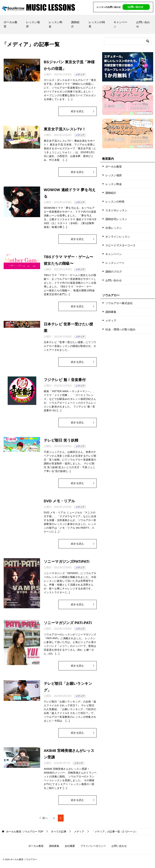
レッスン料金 (56, 24)
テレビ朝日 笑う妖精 (61, 440)
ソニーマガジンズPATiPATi (67, 562)
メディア (80, 75)
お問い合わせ (143, 24)
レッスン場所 (33, 24)
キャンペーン (120, 24)
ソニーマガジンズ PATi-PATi (68, 623)
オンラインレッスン (118, 237)
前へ (45, 818)
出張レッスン (114, 228)
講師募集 (111, 312)
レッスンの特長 (97, 24)
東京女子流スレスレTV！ (65, 129)
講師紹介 (75, 24)
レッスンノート (115, 263)
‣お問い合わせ (135, 7)
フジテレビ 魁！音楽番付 (65, 380)
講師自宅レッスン (116, 219)
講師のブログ (114, 272)
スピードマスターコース (120, 245)
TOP (25, 832)
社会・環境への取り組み (120, 329)
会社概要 (70, 846)
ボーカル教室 (10, 24)
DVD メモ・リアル (59, 501)
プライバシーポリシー (93, 846)
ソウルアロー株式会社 (119, 303)
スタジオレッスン (116, 210)
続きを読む (83, 111)
